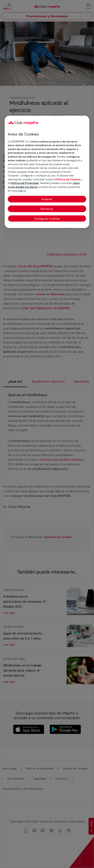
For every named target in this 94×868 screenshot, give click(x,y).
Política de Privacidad (25, 183)
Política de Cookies (68, 179)
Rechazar (47, 209)
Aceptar (47, 199)
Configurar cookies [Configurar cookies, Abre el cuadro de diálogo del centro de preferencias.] (47, 219)
